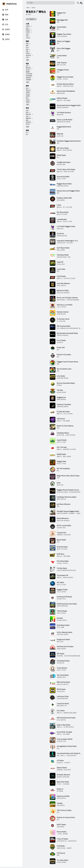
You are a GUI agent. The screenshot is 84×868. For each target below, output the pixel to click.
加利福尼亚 (29, 76)
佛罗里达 (28, 68)
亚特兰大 (28, 90)
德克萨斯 (28, 78)
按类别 (6, 29)
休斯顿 (28, 92)
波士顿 (28, 94)
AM (27, 134)
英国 (27, 50)
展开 (28, 60)
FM (27, 133)
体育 (5, 20)
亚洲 (27, 36)
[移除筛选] (36, 19)
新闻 (5, 15)
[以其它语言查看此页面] (78, 3)
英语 (27, 112)
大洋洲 (28, 38)
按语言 (6, 39)
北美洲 (28, 26)
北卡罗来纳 (29, 74)
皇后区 (28, 100)
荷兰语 (28, 124)
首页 (5, 10)
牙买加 (28, 54)
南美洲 (28, 30)
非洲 (27, 34)
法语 (27, 116)
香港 (27, 46)
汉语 (27, 110)
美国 (27, 44)
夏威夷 (28, 72)
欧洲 (27, 28)
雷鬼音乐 (34, 8)
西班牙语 (28, 114)
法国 (27, 52)
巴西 (27, 57)
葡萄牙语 (28, 118)
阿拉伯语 (28, 122)
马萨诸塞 (28, 80)
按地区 (6, 34)
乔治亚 (28, 70)
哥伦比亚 (28, 55)
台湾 (27, 48)
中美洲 (28, 32)
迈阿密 (28, 96)
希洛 (27, 98)
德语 (27, 120)
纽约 (27, 66)
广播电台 (28, 8)
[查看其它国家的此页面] (81, 3)
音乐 (5, 25)
